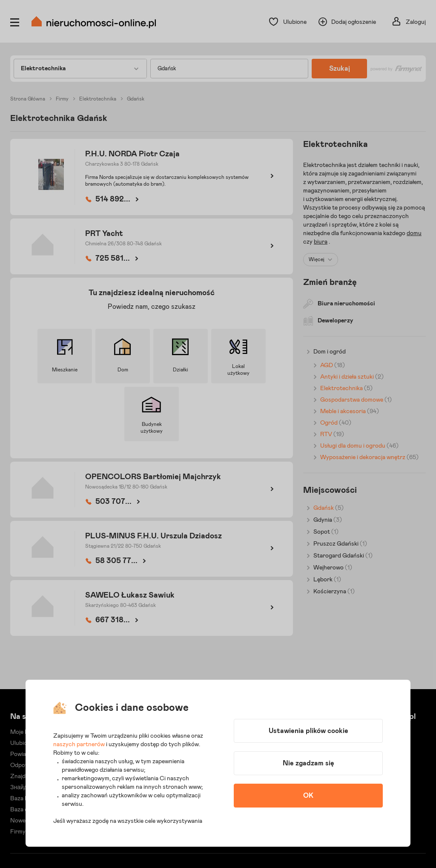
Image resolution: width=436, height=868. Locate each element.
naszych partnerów (79, 744)
